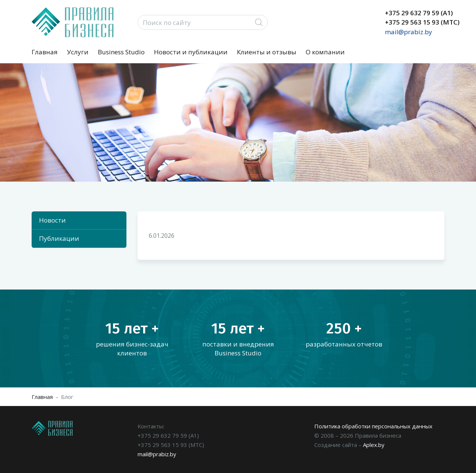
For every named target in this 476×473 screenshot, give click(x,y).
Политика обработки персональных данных (373, 426)
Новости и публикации (191, 52)
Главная (45, 52)
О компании (325, 52)
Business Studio (121, 52)
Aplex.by (374, 445)
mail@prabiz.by (409, 32)
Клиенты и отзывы (267, 52)
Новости (52, 220)
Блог (67, 397)
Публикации (59, 238)
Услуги (78, 52)
